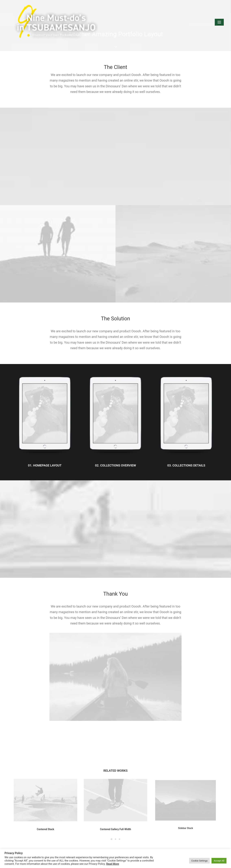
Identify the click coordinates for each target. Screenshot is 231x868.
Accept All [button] (219, 861)
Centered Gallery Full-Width (115, 819)
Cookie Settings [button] (200, 861)
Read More (113, 864)
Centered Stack (45, 823)
